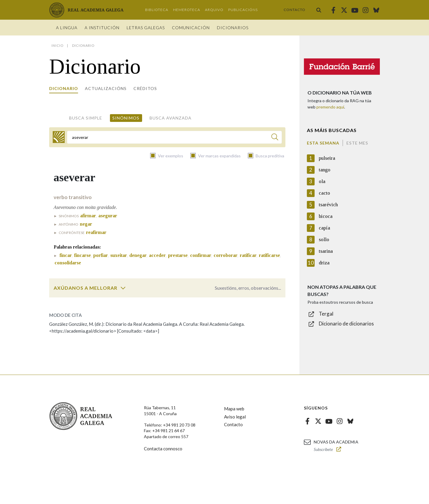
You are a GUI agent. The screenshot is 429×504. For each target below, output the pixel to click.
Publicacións (243, 10)
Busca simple (86, 118)
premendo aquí (330, 107)
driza (324, 263)
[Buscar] (275, 138)
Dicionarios (233, 28)
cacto (324, 193)
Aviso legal (235, 417)
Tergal (326, 314)
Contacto (294, 10)
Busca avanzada (171, 118)
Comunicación (191, 28)
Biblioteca (157, 10)
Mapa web (234, 409)
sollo (324, 239)
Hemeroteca (187, 10)
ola (322, 181)
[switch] (123, 288)
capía (324, 228)
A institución (102, 28)
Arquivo (214, 10)
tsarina (326, 251)
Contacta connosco (163, 449)
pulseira (327, 158)
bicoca (326, 216)
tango (325, 170)
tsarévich (328, 205)
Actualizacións (106, 88)
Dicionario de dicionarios (346, 324)
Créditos (145, 88)
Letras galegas (146, 28)
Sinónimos (126, 118)
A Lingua (67, 28)
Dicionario (64, 88)
